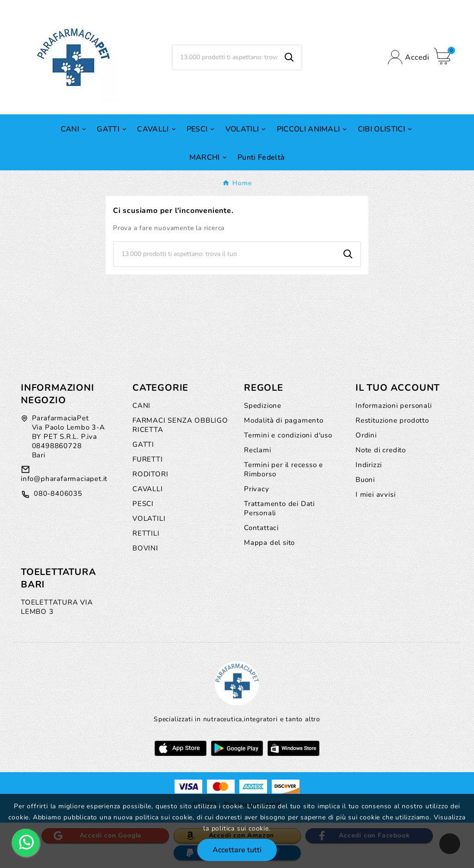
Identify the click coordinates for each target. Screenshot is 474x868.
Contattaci (261, 528)
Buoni (365, 480)
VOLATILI (149, 518)
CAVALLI (148, 489)
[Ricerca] (225, 57)
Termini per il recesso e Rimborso (284, 469)
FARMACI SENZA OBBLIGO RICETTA (180, 425)
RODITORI (150, 474)
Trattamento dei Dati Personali (279, 508)
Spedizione (263, 406)
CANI (141, 406)
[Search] (289, 57)
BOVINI (145, 548)
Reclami (258, 450)
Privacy (257, 489)
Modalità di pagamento (284, 420)
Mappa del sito (269, 543)
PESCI (143, 504)
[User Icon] (409, 57)
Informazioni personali (394, 406)
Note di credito (381, 450)
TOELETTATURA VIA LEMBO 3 (57, 607)
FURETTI (148, 459)
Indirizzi (369, 465)
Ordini (366, 435)
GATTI (143, 444)
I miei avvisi (375, 494)
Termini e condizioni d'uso (288, 435)
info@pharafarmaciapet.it (64, 479)
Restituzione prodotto (392, 420)
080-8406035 (58, 493)
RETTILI (146, 533)
